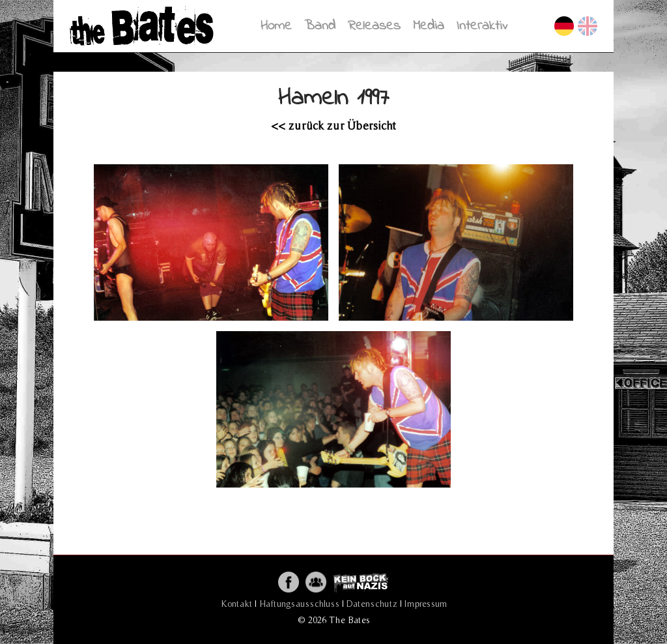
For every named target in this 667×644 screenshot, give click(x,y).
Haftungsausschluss (299, 604)
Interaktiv (482, 26)
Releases (374, 26)
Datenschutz (372, 604)
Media (429, 26)
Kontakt (236, 604)
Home (276, 26)
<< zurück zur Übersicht (333, 125)
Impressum (426, 604)
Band (320, 26)
